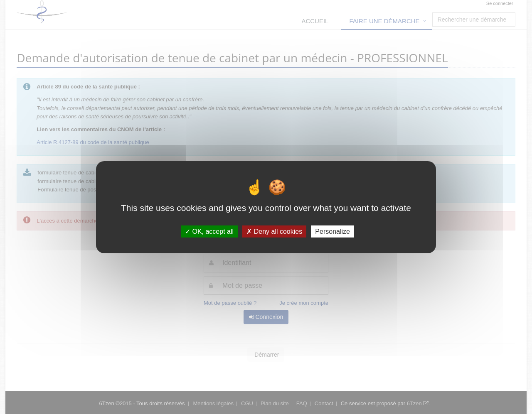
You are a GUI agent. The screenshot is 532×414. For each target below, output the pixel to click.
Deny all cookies (274, 231)
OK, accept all (209, 231)
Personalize (332, 231)
